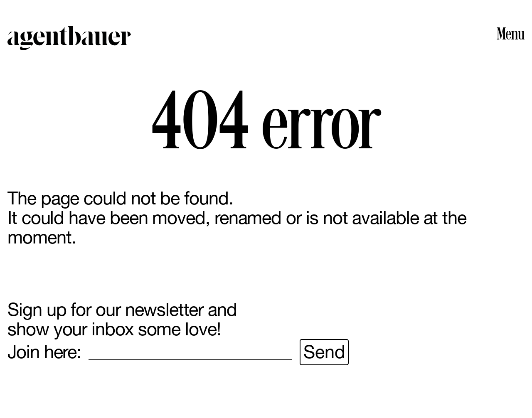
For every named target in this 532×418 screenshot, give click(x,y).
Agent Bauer (69, 38)
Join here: (44, 352)
